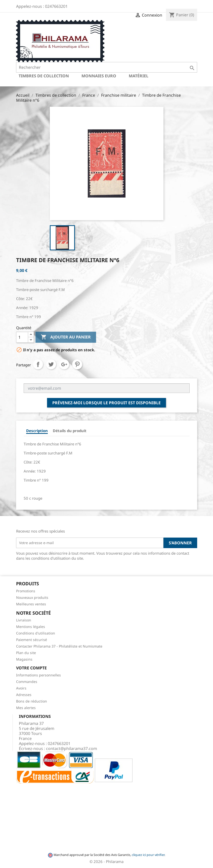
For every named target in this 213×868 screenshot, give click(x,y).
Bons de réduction (32, 701)
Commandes (27, 682)
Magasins (24, 659)
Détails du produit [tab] (70, 431)
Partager (38, 364)
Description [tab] (37, 431)
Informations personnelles (38, 675)
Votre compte (31, 668)
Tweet (51, 364)
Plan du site (26, 653)
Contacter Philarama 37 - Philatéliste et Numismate (59, 646)
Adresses (24, 695)
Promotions (26, 591)
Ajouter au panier (66, 337)
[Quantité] (22, 337)
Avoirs (21, 688)
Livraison (24, 620)
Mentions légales (31, 627)
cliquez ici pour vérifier (148, 855)
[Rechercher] (107, 67)
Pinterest (77, 364)
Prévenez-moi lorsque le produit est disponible (106, 403)
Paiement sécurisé (32, 640)
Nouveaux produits (32, 597)
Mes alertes (26, 708)
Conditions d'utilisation (36, 633)
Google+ (64, 364)
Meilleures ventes (31, 604)
